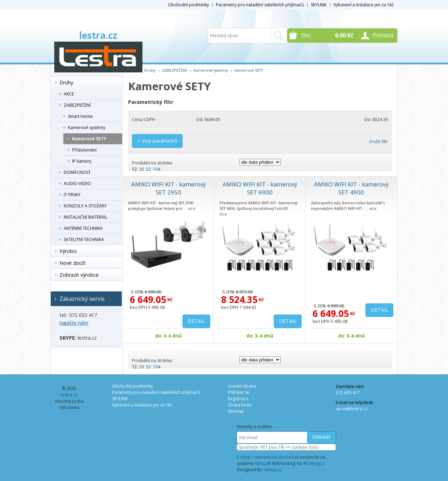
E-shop (244, 457)
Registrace (238, 399)
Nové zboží (72, 263)
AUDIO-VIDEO (77, 183)
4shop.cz (273, 470)
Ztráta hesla (240, 405)
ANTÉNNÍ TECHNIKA (83, 228)
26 (141, 169)
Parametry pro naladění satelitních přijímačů (260, 5)
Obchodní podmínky (188, 5)
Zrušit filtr (379, 142)
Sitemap (236, 411)
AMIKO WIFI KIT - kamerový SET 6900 (260, 188)
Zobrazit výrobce (79, 275)
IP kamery (82, 161)
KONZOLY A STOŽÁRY (85, 206)
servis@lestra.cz (352, 409)
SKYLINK (319, 5)
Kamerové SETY (89, 139)
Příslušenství (84, 150)
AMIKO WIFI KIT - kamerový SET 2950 (169, 188)
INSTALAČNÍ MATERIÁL (86, 217)
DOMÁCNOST (77, 172)
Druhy (66, 82)
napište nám (74, 323)
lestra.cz (98, 35)
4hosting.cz (314, 463)
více (192, 208)
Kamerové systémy (87, 128)
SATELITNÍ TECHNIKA (84, 239)
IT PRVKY (72, 195)
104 (157, 169)
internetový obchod (274, 457)
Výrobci (68, 251)
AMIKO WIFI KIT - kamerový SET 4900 (351, 188)
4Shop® (262, 463)
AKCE (69, 94)
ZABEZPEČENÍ (77, 105)
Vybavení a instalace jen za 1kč (364, 5)
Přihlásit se (239, 392)
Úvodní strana (242, 386)
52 (148, 169)
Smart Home (80, 116)
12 (134, 169)
